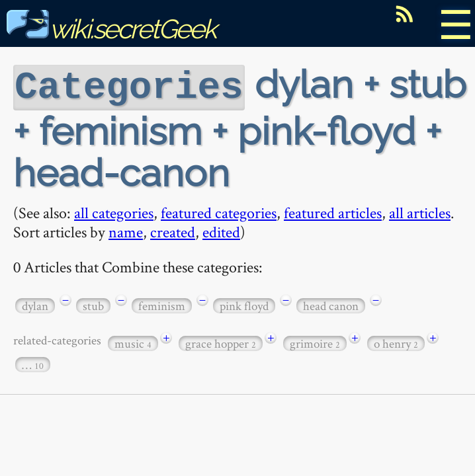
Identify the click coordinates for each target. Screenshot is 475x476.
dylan (35, 304)
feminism (162, 304)
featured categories (219, 211)
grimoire (315, 342)
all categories (114, 211)
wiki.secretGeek (111, 29)
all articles (420, 211)
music (133, 342)
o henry (396, 342)
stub (93, 304)
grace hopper (221, 342)
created (173, 230)
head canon (331, 304)
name (126, 230)
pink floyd (244, 304)
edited (221, 230)
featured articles (333, 211)
